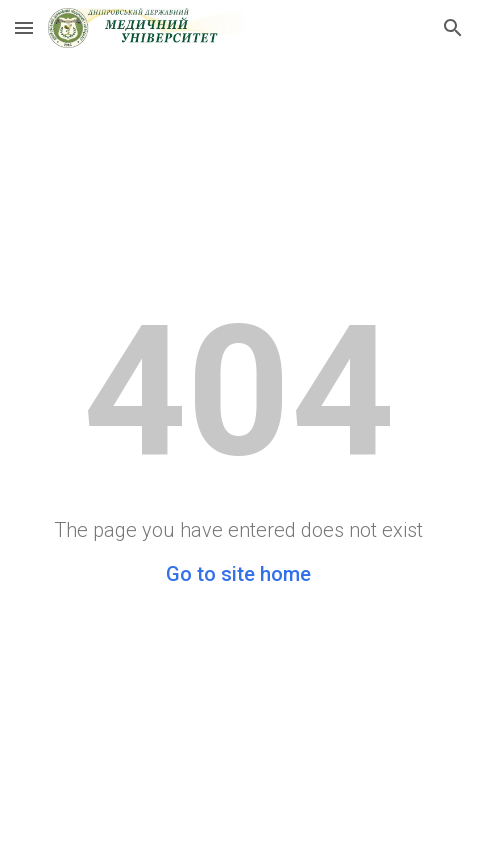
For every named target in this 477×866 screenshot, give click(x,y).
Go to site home (238, 574)
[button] (24, 27)
